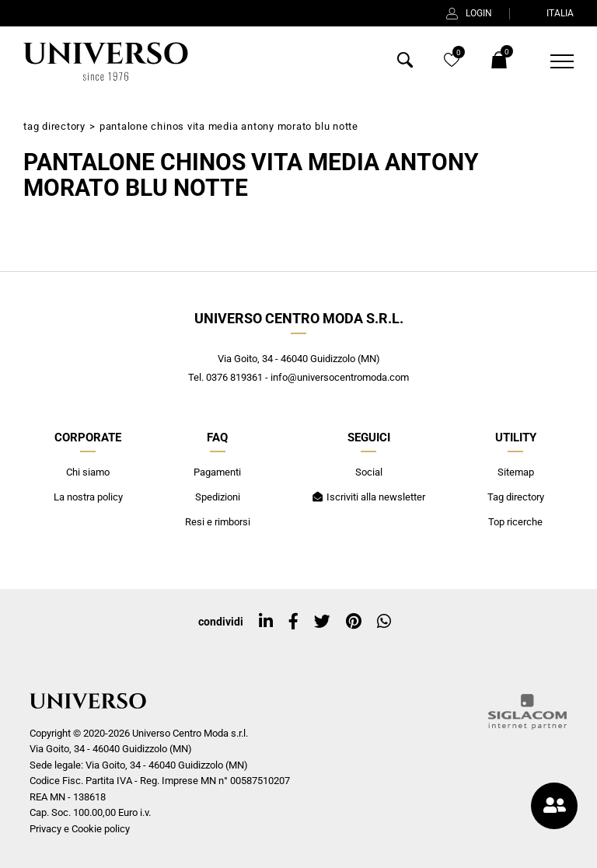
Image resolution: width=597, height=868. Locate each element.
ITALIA (550, 13)
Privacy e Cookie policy (80, 829)
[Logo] (106, 61)
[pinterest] (354, 622)
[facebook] (293, 622)
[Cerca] (405, 63)
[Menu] (552, 61)
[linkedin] (266, 622)
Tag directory (54, 126)
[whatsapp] (384, 622)
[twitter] (322, 622)
